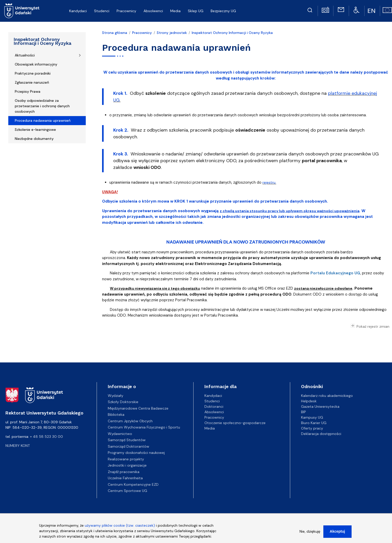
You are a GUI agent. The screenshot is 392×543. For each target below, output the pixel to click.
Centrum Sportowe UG (127, 491)
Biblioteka (116, 415)
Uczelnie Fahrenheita (125, 478)
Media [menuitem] (175, 11)
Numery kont (18, 446)
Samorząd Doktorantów (129, 446)
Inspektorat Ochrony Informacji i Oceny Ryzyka (42, 41)
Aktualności (25, 55)
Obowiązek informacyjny (36, 64)
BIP (304, 412)
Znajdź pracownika (124, 472)
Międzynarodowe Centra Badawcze (138, 408)
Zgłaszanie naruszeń (32, 82)
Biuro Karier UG (314, 423)
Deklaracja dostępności (321, 434)
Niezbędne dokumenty (34, 139)
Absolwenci (214, 412)
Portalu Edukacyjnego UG (335, 273)
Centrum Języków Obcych (130, 421)
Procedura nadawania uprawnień (43, 120)
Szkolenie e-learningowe (35, 130)
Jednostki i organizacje (127, 465)
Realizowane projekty (126, 459)
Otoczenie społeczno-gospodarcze (235, 423)
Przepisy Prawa (28, 91)
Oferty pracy (312, 428)
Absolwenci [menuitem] (153, 11)
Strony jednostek (172, 33)
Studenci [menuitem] (102, 11)
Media (210, 428)
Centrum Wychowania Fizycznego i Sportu (144, 427)
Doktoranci (214, 406)
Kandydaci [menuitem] (78, 11)
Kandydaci (213, 396)
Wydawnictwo (120, 434)
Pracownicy (142, 33)
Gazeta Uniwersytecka (320, 406)
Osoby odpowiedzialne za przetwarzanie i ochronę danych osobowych (42, 106)
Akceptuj (337, 532)
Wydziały (116, 396)
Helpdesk (309, 401)
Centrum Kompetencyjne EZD (133, 484)
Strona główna (115, 33)
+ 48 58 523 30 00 (47, 437)
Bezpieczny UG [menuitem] (223, 11)
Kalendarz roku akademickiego (327, 396)
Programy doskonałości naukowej (136, 453)
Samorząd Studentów (127, 440)
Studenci (212, 401)
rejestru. (269, 182)
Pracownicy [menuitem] (126, 11)
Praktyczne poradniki (33, 73)
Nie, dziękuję (310, 532)
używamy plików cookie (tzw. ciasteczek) (120, 526)
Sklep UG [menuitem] (196, 11)
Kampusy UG (312, 417)
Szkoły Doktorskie (123, 402)
